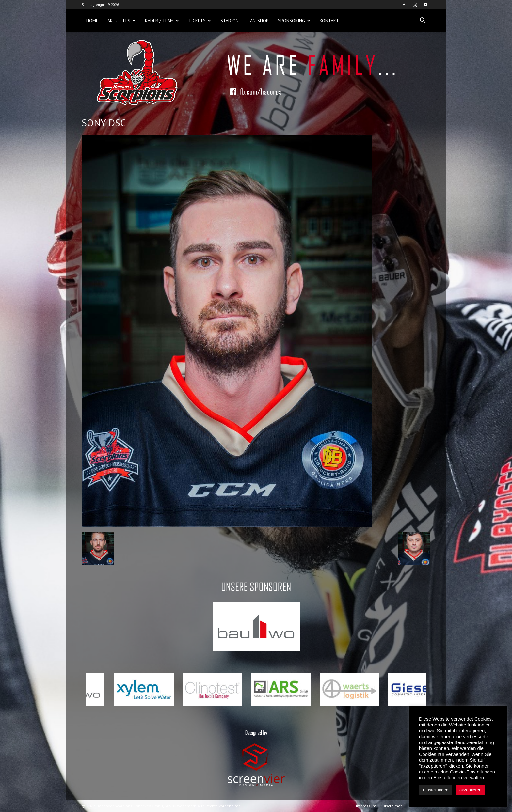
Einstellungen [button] (436, 790)
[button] (423, 21)
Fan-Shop (258, 21)
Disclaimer (392, 806)
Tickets (200, 21)
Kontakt (329, 21)
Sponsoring (294, 21)
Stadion (230, 21)
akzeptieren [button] (470, 790)
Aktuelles (121, 21)
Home (92, 21)
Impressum (366, 806)
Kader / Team (162, 21)
